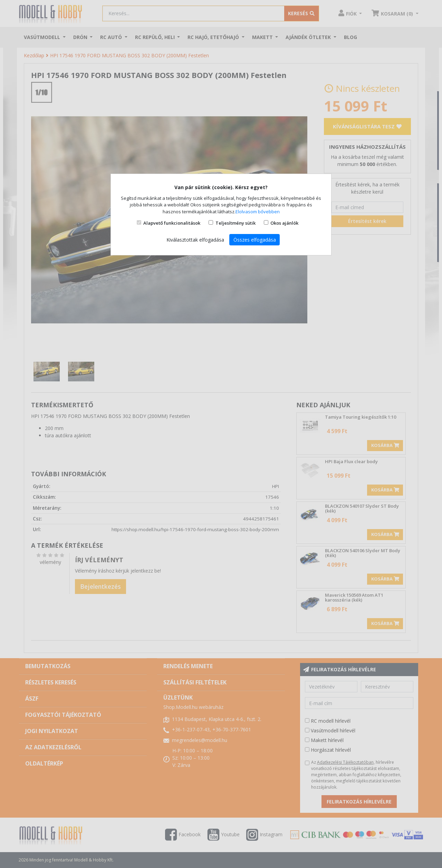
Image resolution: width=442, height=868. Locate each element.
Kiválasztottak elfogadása (195, 240)
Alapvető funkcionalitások (172, 223)
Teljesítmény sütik (236, 223)
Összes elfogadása (255, 240)
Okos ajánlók (284, 223)
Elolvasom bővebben (258, 212)
